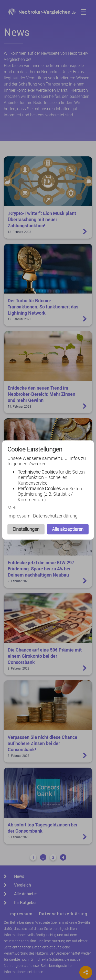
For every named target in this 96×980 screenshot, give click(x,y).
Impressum (19, 516)
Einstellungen (26, 529)
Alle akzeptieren (68, 529)
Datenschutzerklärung (55, 516)
